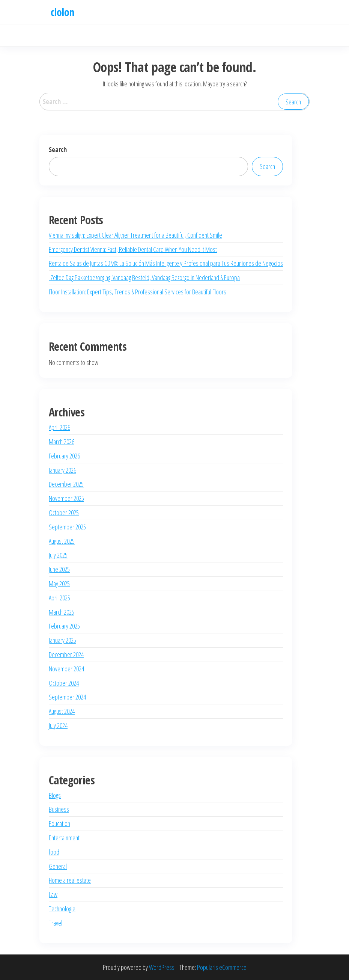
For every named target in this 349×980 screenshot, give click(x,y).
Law (53, 894)
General (58, 866)
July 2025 (58, 555)
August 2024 (62, 711)
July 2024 (58, 725)
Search (58, 149)
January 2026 (62, 470)
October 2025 (64, 513)
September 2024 (67, 697)
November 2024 (66, 669)
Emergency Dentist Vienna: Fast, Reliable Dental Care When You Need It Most (133, 249)
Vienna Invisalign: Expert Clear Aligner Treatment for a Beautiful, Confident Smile (135, 235)
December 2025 (66, 484)
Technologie (62, 909)
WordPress (162, 967)
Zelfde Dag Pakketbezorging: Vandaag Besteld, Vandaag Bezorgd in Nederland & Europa (144, 277)
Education (59, 823)
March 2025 (62, 612)
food (54, 852)
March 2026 (62, 442)
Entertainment (64, 838)
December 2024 (66, 654)
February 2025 (64, 626)
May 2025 (59, 583)
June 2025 (59, 569)
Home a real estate (70, 880)
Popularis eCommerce (222, 967)
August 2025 (62, 541)
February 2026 (64, 456)
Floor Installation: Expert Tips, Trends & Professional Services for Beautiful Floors (138, 292)
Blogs (55, 795)
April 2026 (59, 427)
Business (59, 809)
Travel (56, 923)
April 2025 (59, 598)
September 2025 (67, 527)
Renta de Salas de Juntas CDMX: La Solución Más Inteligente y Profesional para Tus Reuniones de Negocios (166, 263)
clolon (62, 12)
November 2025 (66, 498)
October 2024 (64, 683)
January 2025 (62, 640)
